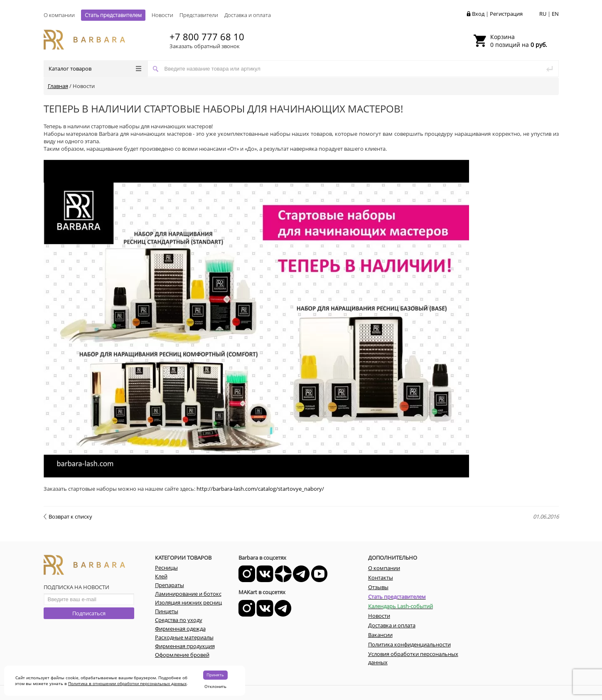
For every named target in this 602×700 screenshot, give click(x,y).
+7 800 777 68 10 (207, 37)
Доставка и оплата (248, 15)
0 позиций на (519, 41)
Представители (199, 15)
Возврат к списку (68, 516)
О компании (59, 15)
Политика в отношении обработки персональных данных (127, 683)
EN (555, 14)
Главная (58, 86)
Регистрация (506, 14)
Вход (478, 14)
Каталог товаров (95, 69)
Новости (162, 15)
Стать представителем (113, 15)
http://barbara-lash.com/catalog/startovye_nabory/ (260, 489)
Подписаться (89, 613)
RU (543, 14)
